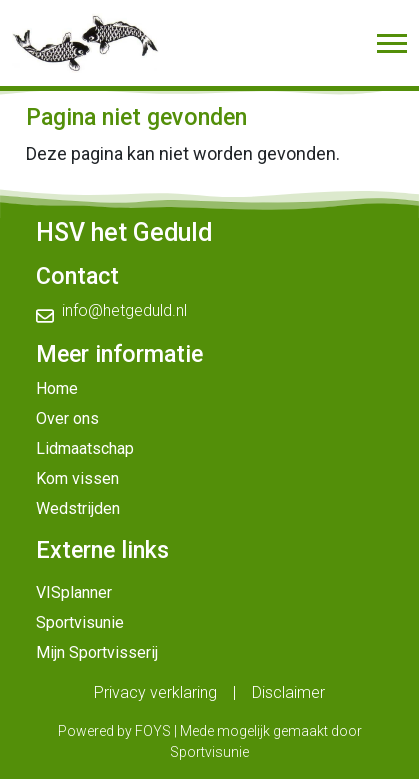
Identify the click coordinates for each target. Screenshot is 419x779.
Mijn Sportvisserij (97, 652)
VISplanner (74, 592)
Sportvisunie (80, 622)
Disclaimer (288, 692)
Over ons (67, 418)
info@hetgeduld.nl (124, 310)
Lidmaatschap (85, 448)
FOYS (153, 731)
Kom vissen (77, 478)
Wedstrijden (78, 508)
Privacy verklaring (155, 692)
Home (57, 388)
